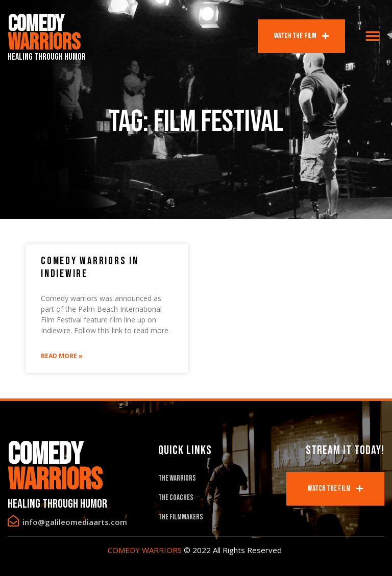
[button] (373, 36)
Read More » (62, 356)
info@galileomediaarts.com (75, 522)
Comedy (44, 33)
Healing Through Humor (47, 57)
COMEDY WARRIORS (145, 550)
